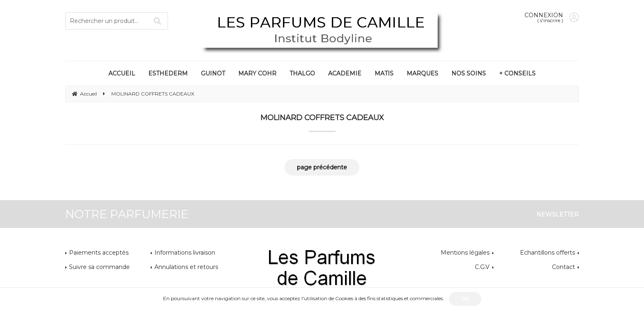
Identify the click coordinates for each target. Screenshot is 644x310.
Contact (563, 267)
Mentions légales (465, 253)
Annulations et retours (186, 267)
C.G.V (482, 267)
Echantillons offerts (547, 253)
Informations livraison (185, 253)
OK (465, 299)
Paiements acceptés (99, 253)
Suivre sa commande (99, 267)
